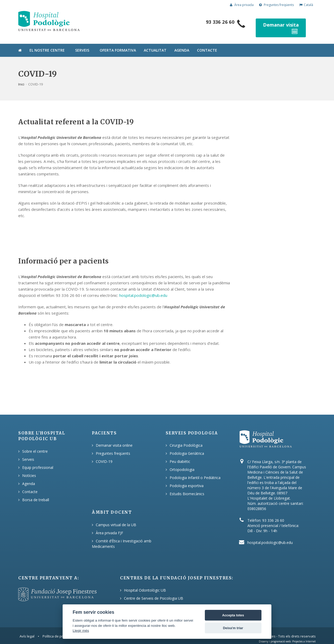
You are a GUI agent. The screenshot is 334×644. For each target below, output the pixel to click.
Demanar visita (286, 25)
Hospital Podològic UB (143, 600)
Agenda (182, 44)
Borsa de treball (36, 493)
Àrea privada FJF (109, 527)
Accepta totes (233, 615)
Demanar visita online (114, 439)
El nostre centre (47, 44)
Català (306, 5)
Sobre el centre (35, 445)
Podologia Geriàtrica (187, 447)
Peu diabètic (180, 455)
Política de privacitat (58, 630)
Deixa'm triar (233, 628)
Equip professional (38, 461)
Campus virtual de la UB (116, 519)
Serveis (82, 44)
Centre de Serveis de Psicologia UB (154, 592)
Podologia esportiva (187, 479)
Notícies (29, 469)
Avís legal (27, 630)
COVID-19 (104, 455)
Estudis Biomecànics (187, 487)
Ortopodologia (182, 463)
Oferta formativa (118, 44)
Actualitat (155, 44)
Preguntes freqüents (276, 5)
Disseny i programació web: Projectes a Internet (287, 635)
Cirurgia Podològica (186, 439)
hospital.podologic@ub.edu (143, 289)
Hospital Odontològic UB (145, 584)
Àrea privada (242, 5)
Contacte (207, 44)
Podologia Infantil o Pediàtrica (195, 471)
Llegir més (81, 631)
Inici (21, 78)
